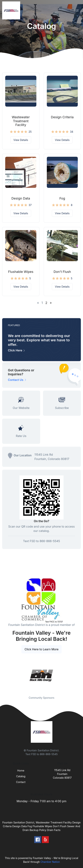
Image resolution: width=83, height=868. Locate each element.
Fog (62, 198)
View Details (21, 140)
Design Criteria (62, 117)
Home (21, 770)
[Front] (12, 10)
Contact (21, 782)
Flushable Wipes (21, 272)
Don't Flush (62, 272)
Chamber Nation (50, 862)
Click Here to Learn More (41, 649)
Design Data (21, 198)
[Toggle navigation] (77, 11)
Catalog (21, 776)
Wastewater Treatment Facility (21, 121)
